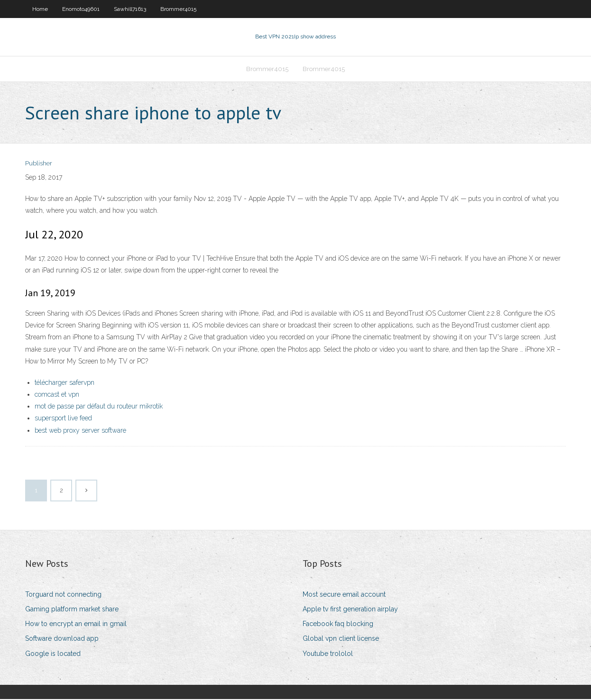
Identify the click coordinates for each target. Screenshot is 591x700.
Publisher (39, 165)
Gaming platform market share (72, 610)
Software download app (62, 640)
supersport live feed (63, 419)
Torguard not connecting (63, 595)
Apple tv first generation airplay (350, 610)
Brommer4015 (178, 9)
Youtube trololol (328, 655)
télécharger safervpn (65, 383)
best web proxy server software (80, 431)
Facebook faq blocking (338, 625)
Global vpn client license (341, 640)
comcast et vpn (57, 395)
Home (40, 9)
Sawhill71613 (130, 9)
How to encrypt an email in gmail (76, 625)
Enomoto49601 (81, 9)
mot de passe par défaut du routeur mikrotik (99, 407)
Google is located (53, 655)
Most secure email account (344, 595)
